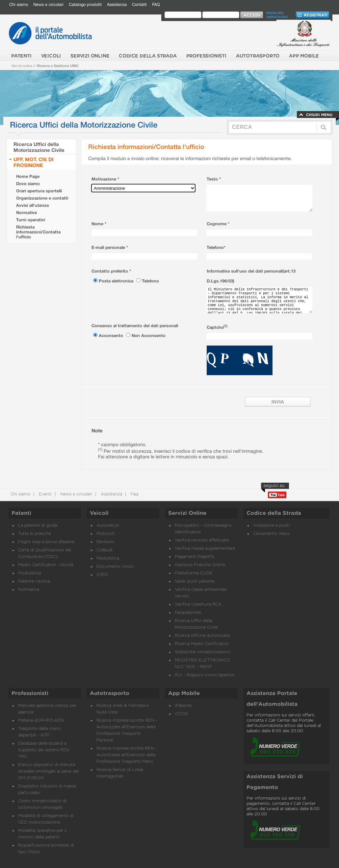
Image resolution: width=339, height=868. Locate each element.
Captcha (217, 327)
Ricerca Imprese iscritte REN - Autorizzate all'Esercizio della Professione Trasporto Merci (127, 755)
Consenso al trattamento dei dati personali (135, 326)
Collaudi (104, 550)
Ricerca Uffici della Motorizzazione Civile (39, 147)
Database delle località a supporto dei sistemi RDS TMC (44, 750)
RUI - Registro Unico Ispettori (205, 675)
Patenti (21, 513)
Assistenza (117, 4)
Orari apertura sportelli (39, 191)
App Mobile (184, 693)
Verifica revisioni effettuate (202, 540)
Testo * (214, 179)
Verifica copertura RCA (198, 604)
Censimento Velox (271, 534)
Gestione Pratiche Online (200, 565)
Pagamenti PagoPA (195, 557)
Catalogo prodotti (85, 4)
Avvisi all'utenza (32, 205)
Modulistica (29, 573)
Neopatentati (188, 613)
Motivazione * (105, 179)
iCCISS (182, 714)
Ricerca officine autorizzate (202, 636)
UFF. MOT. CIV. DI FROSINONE (33, 162)
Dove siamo (28, 184)
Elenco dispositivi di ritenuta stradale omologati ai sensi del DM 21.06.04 (48, 772)
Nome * (99, 224)
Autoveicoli (108, 526)
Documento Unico (115, 567)
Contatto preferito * (111, 271)
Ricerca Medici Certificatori (202, 644)
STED (102, 575)
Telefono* (216, 247)
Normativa (29, 590)
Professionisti (30, 693)
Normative (26, 213)
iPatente (183, 706)
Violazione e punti (271, 526)
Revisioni (105, 542)
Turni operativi (31, 220)
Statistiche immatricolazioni (203, 652)
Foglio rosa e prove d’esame (46, 542)
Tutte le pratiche (35, 534)
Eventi (45, 494)
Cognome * (218, 224)
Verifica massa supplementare (205, 549)
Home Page (28, 176)
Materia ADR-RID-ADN (41, 721)
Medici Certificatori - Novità (46, 565)
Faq (134, 494)
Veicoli (99, 513)
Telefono (150, 281)
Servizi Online (187, 513)
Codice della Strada (274, 513)
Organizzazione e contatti (42, 198)
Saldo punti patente (195, 581)
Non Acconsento (149, 336)
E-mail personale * (110, 247)
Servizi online (22, 66)
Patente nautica (34, 581)
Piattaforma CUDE (194, 573)
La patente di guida (38, 526)
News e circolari (48, 4)
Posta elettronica (117, 281)
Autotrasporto (110, 693)
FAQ (156, 4)
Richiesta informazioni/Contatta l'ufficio (38, 232)
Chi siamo (19, 4)
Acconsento (112, 336)
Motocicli (105, 534)
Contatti (139, 4)
